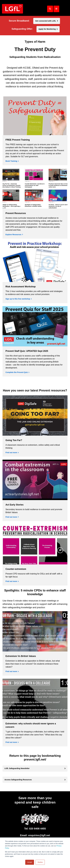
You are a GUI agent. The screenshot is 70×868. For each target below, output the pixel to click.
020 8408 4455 (37, 829)
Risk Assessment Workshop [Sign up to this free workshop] (21, 287)
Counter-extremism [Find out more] (16, 569)
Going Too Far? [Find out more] (14, 440)
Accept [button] (30, 862)
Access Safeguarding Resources (18, 780)
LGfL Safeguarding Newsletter (17, 768)
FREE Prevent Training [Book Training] (18, 140)
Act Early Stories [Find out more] (14, 505)
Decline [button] (40, 862)
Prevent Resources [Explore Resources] (16, 213)
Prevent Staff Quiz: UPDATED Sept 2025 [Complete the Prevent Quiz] (27, 351)
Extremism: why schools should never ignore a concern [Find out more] (31, 725)
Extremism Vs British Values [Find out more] (21, 656)
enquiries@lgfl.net (39, 835)
